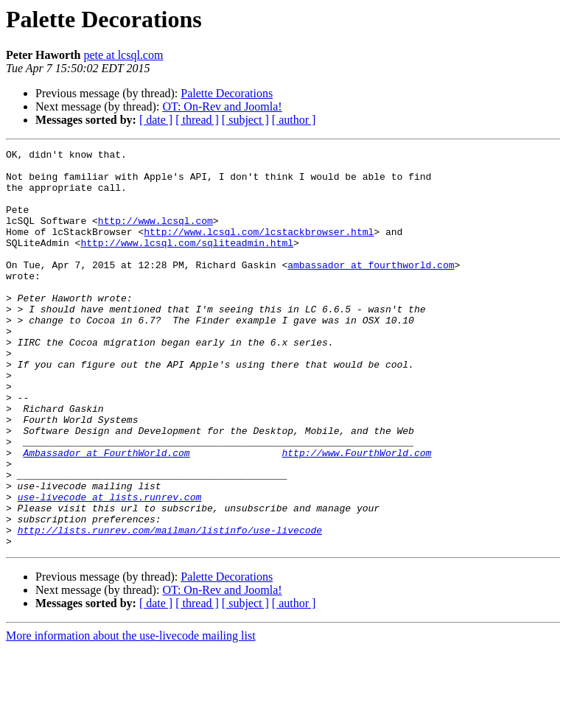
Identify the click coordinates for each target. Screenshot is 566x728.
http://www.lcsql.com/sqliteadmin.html (187, 262)
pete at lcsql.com (123, 55)
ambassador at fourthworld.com (371, 289)
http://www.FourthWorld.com (356, 514)
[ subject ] (245, 120)
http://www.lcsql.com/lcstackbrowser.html (259, 249)
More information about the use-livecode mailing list (131, 715)
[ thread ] (197, 120)
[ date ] (156, 120)
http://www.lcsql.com (156, 236)
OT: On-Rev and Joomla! (222, 106)
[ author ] (294, 120)
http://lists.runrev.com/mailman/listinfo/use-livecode (170, 607)
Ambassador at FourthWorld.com (106, 514)
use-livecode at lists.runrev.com (110, 567)
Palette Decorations (227, 93)
